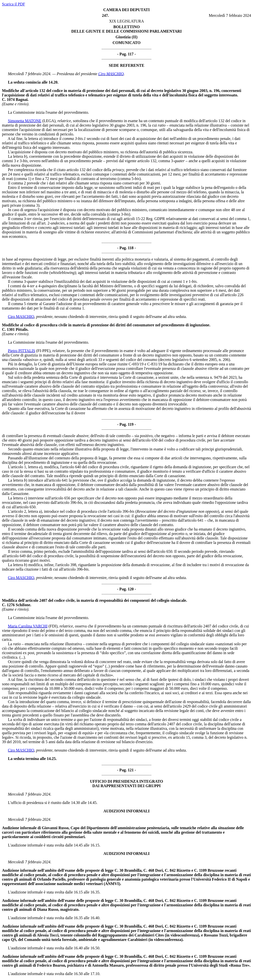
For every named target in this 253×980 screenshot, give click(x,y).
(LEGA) (49, 121)
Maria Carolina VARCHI (28, 626)
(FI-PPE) (43, 351)
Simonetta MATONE (25, 121)
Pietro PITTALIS (21, 351)
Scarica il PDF (13, 4)
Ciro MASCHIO (111, 74)
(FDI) (53, 626)
